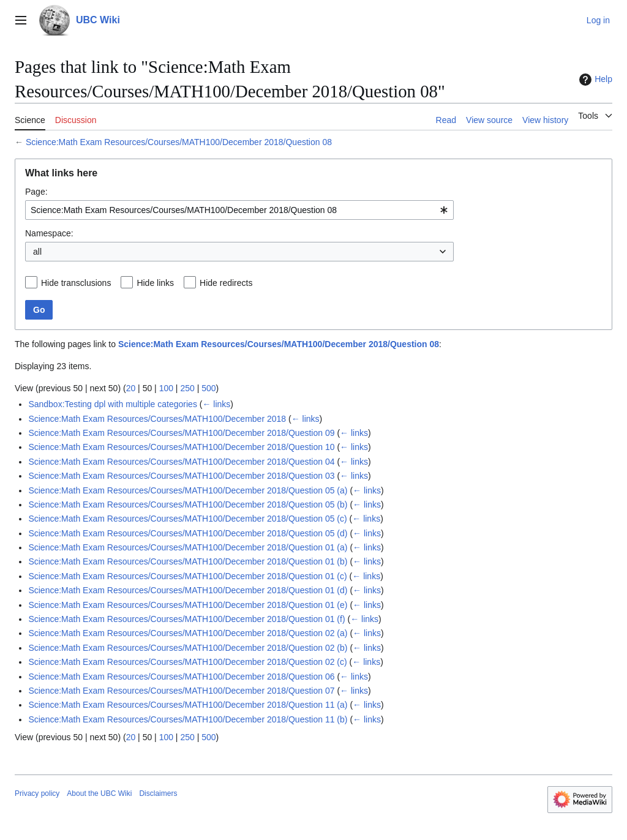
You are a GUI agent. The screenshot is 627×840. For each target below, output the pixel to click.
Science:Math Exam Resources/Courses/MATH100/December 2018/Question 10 (181, 447)
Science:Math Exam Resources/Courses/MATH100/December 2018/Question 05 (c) (187, 519)
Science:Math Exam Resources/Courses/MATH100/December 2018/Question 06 (181, 677)
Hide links (155, 283)
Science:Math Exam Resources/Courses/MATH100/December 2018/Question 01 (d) (188, 590)
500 (208, 388)
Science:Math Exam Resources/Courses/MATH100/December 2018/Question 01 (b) (188, 561)
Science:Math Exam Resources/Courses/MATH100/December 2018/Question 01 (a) (188, 547)
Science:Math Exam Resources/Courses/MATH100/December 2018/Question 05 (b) (188, 504)
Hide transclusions (76, 283)
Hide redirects (226, 283)
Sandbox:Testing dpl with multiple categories (113, 404)
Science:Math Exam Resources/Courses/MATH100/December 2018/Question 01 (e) (188, 605)
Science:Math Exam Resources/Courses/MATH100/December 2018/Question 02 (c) (187, 662)
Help (594, 80)
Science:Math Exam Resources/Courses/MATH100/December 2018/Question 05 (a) (188, 490)
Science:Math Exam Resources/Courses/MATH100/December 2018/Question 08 (179, 142)
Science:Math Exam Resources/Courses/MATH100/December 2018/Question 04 (181, 462)
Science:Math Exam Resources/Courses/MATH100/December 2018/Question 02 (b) (188, 648)
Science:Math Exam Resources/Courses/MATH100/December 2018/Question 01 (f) (186, 619)
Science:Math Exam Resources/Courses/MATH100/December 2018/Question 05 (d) (188, 533)
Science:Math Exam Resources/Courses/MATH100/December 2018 (157, 419)
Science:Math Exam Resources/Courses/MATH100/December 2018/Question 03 (181, 476)
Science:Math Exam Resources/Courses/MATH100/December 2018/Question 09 (181, 433)
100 (166, 388)
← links (216, 404)
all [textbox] (37, 252)
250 (187, 388)
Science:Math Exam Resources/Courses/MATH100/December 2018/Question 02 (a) (188, 633)
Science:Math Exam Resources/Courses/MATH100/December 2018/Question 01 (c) (187, 576)
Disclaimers (158, 793)
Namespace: (49, 233)
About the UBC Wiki (99, 793)
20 (131, 388)
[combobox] (239, 210)
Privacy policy (37, 793)
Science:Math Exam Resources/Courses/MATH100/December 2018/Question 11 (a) (188, 705)
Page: (36, 192)
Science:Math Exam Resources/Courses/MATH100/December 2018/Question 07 (181, 691)
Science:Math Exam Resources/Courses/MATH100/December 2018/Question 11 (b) (188, 719)
